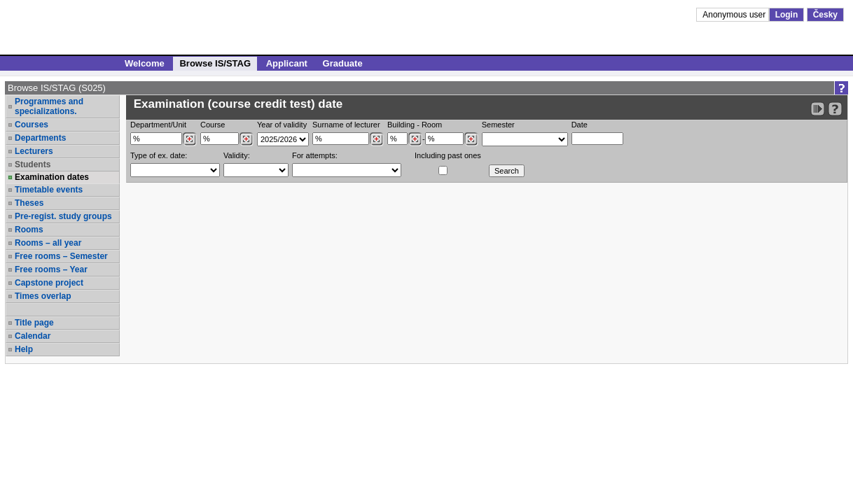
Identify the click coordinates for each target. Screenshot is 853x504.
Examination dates (52, 177)
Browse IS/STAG (215, 63)
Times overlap (43, 296)
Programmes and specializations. (49, 106)
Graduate (343, 63)
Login (787, 15)
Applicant (287, 63)
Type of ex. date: (159, 155)
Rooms (29, 230)
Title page (34, 323)
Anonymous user (735, 15)
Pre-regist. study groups (63, 216)
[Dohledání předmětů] (246, 139)
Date (580, 125)
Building (401, 125)
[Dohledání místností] (471, 139)
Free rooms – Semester (61, 256)
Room (432, 125)
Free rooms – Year (51, 269)
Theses (29, 203)
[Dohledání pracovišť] (189, 139)
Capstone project (49, 283)
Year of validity (282, 125)
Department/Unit (158, 125)
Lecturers (34, 151)
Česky (825, 15)
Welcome (145, 63)
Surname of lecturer (346, 125)
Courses (32, 125)
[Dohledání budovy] (415, 139)
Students (33, 164)
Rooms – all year (48, 243)
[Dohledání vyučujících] (376, 139)
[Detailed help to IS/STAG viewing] (835, 109)
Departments (40, 138)
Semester (498, 125)
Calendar (33, 336)
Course (213, 125)
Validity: (237, 155)
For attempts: (315, 155)
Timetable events (49, 190)
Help (24, 349)
